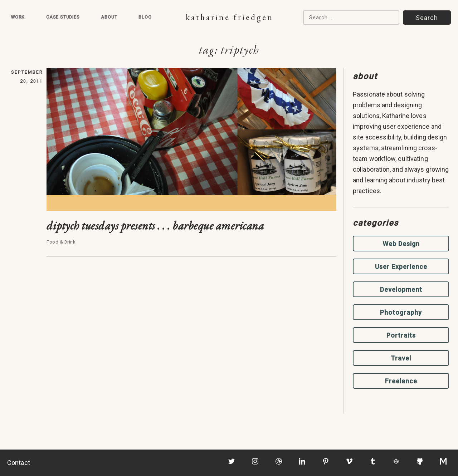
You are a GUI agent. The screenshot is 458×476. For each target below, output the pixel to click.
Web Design (401, 244)
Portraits (401, 335)
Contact (19, 463)
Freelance (401, 381)
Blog (145, 17)
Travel (401, 358)
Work (18, 17)
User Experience (401, 267)
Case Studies (63, 17)
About (109, 17)
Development (401, 289)
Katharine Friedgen (230, 17)
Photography (401, 312)
